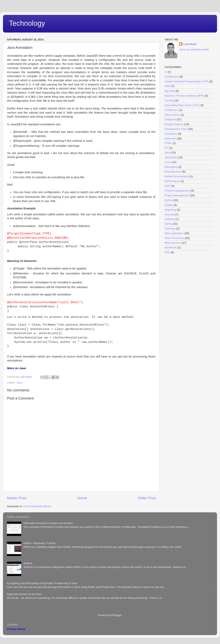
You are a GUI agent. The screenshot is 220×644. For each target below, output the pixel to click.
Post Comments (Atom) (37, 506)
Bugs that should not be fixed (24, 594)
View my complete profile (194, 49)
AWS (167, 86)
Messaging (171, 167)
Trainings (170, 229)
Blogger (117, 615)
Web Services (173, 243)
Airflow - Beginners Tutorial (39, 543)
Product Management (177, 191)
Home (82, 498)
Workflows (171, 248)
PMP (167, 186)
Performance (172, 181)
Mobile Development (177, 176)
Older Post (147, 498)
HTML (168, 143)
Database (170, 119)
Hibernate (170, 138)
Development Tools (176, 129)
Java (19, 383)
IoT (166, 148)
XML (167, 252)
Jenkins (28, 563)
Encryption (171, 134)
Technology (27, 23)
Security (169, 214)
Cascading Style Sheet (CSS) (182, 105)
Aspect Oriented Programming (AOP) (187, 81)
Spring (168, 224)
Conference (171, 110)
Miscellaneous (173, 172)
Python (169, 200)
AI (166, 72)
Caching (169, 100)
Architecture (172, 77)
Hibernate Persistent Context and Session (48, 523)
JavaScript (171, 157)
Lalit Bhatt (190, 44)
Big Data (170, 91)
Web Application (174, 233)
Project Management (177, 195)
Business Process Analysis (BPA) (184, 96)
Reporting (170, 210)
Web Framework (174, 238)
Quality (169, 205)
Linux (168, 162)
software (170, 219)
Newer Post (17, 498)
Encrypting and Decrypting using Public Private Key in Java (42, 583)
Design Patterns (174, 124)
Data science (172, 115)
